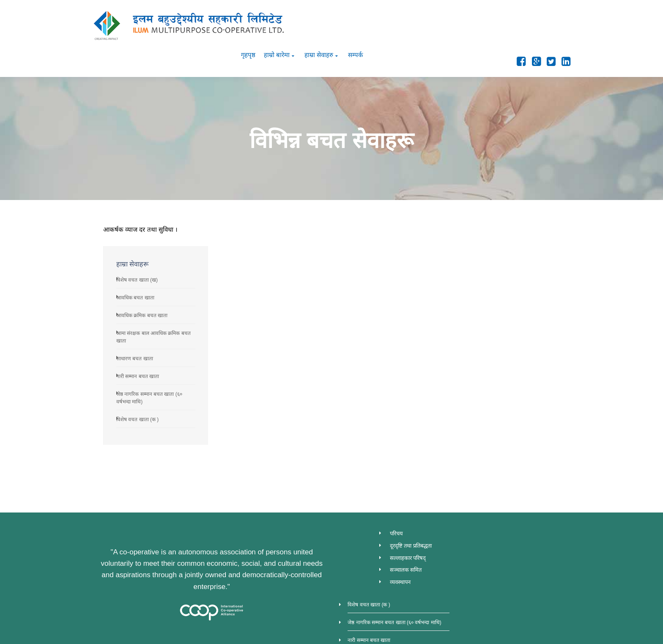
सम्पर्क (561, 22)
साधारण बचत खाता (487, 302)
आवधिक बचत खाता (488, 241)
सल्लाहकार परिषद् (407, 501)
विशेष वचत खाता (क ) (490, 363)
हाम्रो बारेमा (482, 22)
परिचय (395, 477)
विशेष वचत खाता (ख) (489, 223)
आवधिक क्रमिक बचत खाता (494, 259)
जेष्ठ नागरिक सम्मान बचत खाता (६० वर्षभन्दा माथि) (514, 496)
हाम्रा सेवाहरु (524, 22)
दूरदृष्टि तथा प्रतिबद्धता (410, 489)
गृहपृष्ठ (453, 22)
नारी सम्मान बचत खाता (490, 320)
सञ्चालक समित (405, 514)
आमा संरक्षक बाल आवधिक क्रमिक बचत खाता (510, 550)
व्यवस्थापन (399, 526)
